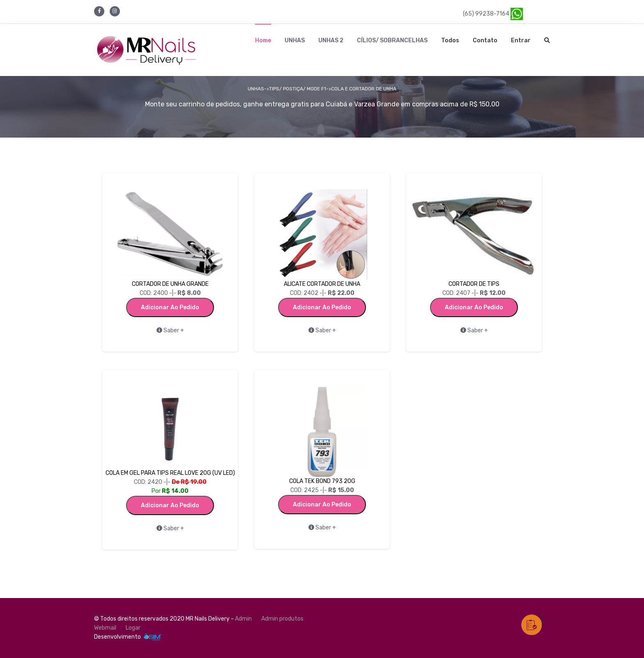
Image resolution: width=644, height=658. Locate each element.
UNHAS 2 (331, 40)
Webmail (105, 628)
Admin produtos (282, 619)
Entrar (521, 40)
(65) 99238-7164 (493, 13)
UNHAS (295, 40)
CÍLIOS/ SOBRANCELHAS (392, 40)
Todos (450, 40)
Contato (485, 40)
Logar (133, 628)
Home (263, 40)
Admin (243, 619)
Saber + (170, 330)
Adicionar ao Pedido (170, 307)
